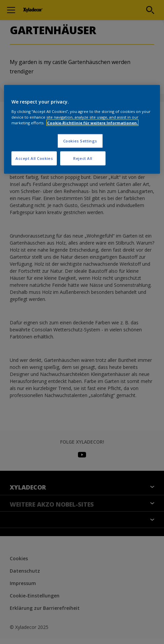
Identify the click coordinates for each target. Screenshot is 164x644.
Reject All (83, 158)
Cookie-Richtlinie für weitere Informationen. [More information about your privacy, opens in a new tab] (92, 123)
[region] (82, 130)
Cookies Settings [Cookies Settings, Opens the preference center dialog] (80, 141)
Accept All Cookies (34, 158)
